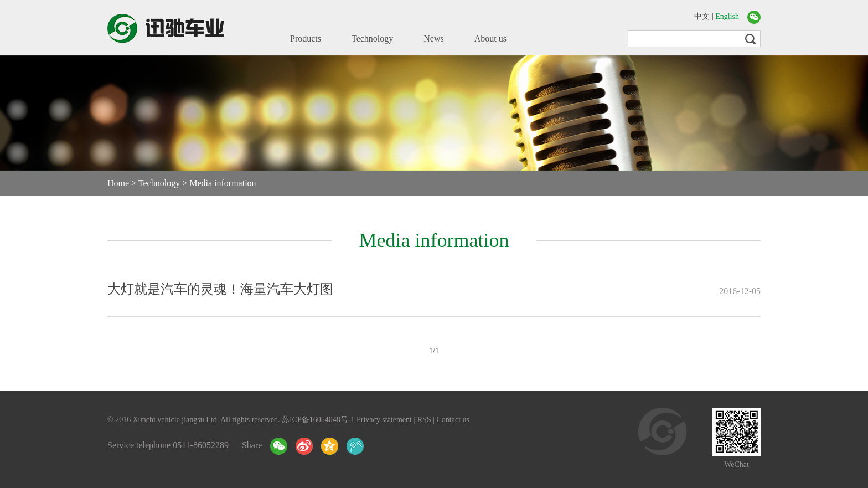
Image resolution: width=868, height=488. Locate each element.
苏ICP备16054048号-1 (318, 420)
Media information (223, 183)
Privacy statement (384, 420)
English (727, 16)
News (433, 38)
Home (118, 183)
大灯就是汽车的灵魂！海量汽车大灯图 (220, 289)
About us (490, 38)
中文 (702, 16)
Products (306, 38)
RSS (424, 420)
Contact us (453, 420)
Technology (372, 38)
